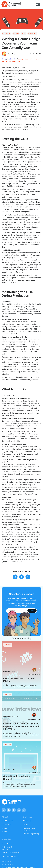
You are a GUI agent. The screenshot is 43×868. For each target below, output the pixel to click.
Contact (4, 832)
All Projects (6, 843)
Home (4, 59)
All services (27, 821)
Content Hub (12, 59)
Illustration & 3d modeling (29, 829)
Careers (4, 828)
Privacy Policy (6, 861)
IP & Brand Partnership (10, 856)
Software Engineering (31, 834)
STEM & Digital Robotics (11, 853)
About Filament (7, 821)
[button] (38, 4)
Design (26, 824)
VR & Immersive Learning (7, 848)
